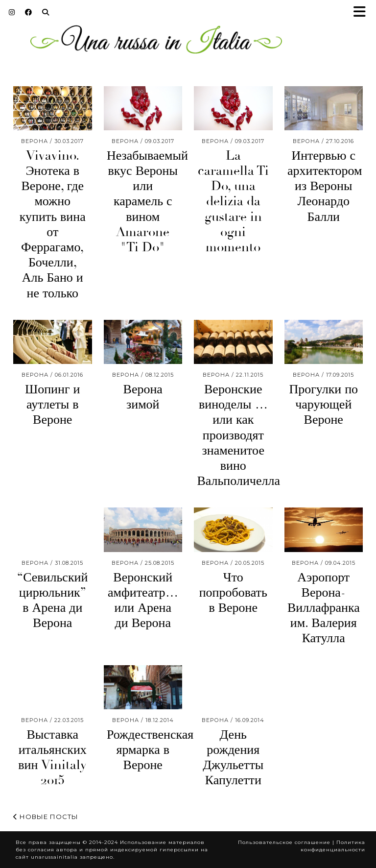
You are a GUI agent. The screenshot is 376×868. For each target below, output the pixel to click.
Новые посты (46, 817)
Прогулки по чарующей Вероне (323, 405)
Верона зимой (143, 397)
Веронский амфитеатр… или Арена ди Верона (143, 601)
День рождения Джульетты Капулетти (233, 758)
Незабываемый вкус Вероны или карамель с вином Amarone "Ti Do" (147, 202)
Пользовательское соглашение (284, 842)
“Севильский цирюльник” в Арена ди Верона (52, 601)
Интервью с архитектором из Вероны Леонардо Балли (325, 186)
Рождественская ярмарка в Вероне (150, 750)
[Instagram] (12, 12)
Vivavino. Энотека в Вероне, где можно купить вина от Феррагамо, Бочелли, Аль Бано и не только (53, 225)
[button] (363, 12)
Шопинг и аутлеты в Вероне (53, 405)
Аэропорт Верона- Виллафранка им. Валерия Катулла (324, 608)
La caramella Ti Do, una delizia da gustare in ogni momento (233, 202)
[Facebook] (29, 12)
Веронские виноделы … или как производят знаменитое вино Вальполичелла (238, 435)
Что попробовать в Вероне (233, 593)
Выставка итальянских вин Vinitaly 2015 (52, 758)
